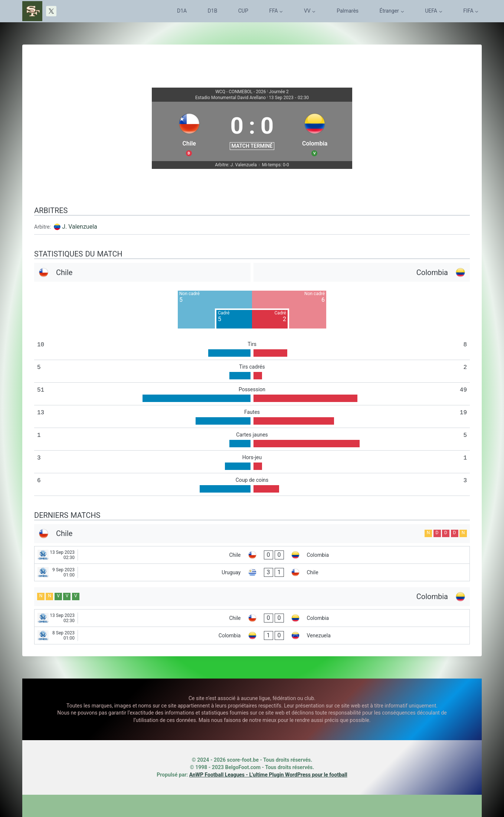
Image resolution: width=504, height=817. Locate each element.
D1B (213, 11)
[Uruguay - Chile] (252, 572)
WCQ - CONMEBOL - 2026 (240, 92)
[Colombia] (315, 131)
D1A (182, 11)
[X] (51, 11)
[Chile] (189, 131)
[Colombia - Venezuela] (252, 635)
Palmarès (348, 11)
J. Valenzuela (80, 227)
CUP (243, 11)
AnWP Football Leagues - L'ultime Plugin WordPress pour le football (268, 775)
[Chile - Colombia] (252, 555)
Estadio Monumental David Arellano (230, 98)
